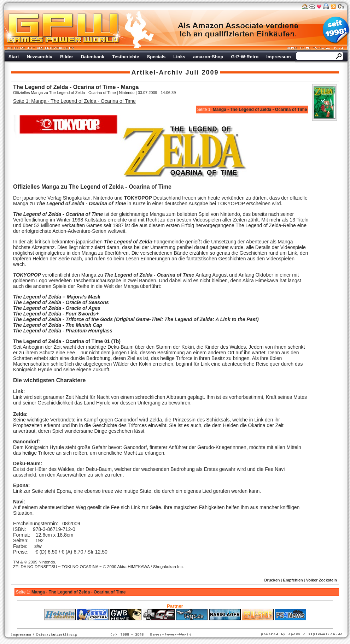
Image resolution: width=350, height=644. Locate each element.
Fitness (163, 624)
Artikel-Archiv (157, 72)
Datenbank (93, 57)
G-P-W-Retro (245, 57)
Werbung (239, 30)
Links (179, 57)
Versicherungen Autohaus (197, 624)
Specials (156, 57)
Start (14, 57)
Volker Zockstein (322, 580)
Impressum (278, 57)
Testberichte (126, 57)
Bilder (67, 57)
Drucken (272, 580)
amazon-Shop (208, 57)
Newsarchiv (40, 57)
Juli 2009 (202, 72)
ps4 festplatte (140, 624)
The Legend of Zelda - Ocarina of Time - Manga (76, 87)
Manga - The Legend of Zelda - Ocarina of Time (260, 110)
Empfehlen (293, 580)
